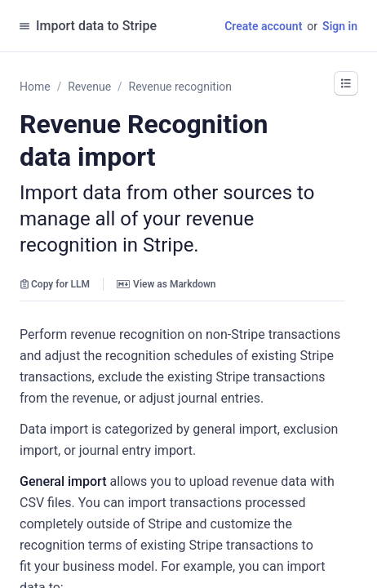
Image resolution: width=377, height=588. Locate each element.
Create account (263, 26)
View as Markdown (166, 284)
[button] (346, 83)
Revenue (89, 87)
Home (35, 87)
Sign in (340, 26)
